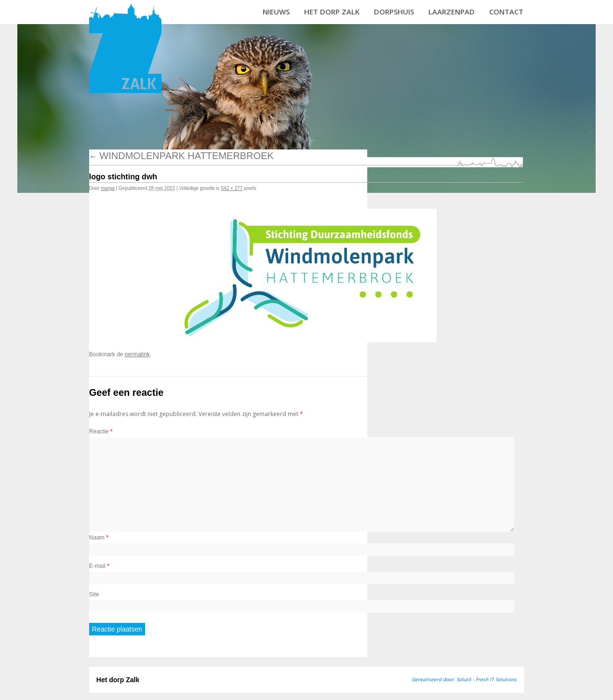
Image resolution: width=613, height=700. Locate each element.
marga (107, 188)
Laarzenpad (452, 12)
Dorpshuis (394, 12)
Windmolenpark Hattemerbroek (181, 156)
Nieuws (276, 12)
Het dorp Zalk (332, 12)
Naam (99, 538)
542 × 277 (232, 188)
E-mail (99, 566)
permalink (137, 354)
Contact (506, 12)
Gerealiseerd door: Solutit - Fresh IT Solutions (464, 679)
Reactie (101, 431)
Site (94, 594)
